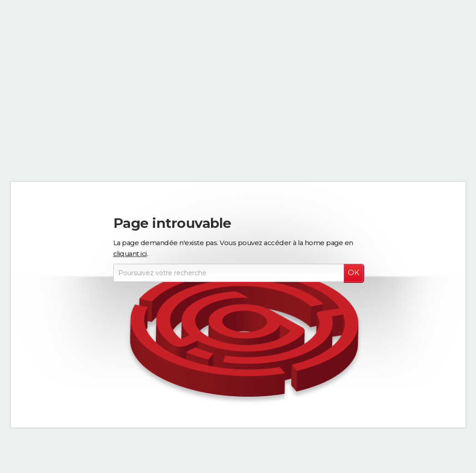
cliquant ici (130, 254)
